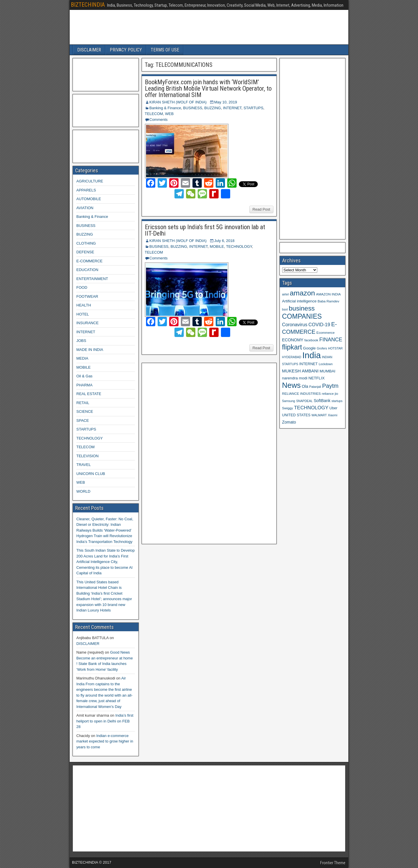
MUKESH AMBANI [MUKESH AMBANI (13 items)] (300, 371)
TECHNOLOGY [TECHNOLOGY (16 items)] (311, 408)
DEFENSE (85, 252)
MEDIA (82, 358)
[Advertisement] (188, 453)
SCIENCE (85, 411)
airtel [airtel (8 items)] (285, 294)
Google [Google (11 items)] (309, 348)
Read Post (261, 209)
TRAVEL (84, 465)
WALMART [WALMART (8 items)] (319, 415)
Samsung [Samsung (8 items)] (289, 401)
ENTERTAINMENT (92, 279)
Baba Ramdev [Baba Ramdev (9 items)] (328, 301)
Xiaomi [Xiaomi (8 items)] (333, 415)
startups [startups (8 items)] (337, 401)
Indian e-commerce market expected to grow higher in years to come (105, 741)
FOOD (82, 287)
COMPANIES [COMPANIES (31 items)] (302, 316)
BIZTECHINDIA (88, 5)
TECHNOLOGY (239, 246)
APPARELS (86, 190)
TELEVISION (88, 456)
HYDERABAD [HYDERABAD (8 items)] (292, 357)
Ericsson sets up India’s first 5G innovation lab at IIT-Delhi (205, 230)
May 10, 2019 (226, 102)
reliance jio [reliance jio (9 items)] (330, 393)
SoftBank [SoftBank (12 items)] (322, 401)
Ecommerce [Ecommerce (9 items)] (326, 332)
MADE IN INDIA (90, 350)
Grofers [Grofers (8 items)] (322, 348)
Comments (159, 120)
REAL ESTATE (89, 394)
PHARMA (84, 385)
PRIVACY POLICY (126, 50)
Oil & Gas (84, 376)
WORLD (83, 491)
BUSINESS (193, 108)
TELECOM (154, 114)
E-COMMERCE (89, 261)
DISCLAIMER (89, 50)
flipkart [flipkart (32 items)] (292, 347)
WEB (170, 114)
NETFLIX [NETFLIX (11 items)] (316, 378)
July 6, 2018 (224, 241)
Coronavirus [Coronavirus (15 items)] (295, 324)
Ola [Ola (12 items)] (305, 386)
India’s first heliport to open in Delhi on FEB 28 (105, 721)
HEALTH (84, 305)
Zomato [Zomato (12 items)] (289, 422)
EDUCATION (87, 270)
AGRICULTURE (90, 181)
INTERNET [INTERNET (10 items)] (308, 364)
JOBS (81, 341)
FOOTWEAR (87, 296)
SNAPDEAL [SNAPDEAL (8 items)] (304, 401)
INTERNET (232, 108)
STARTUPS (253, 108)
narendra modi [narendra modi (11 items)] (295, 378)
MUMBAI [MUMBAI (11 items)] (327, 371)
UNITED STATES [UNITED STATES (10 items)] (296, 415)
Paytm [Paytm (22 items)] (330, 386)
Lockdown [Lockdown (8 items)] (326, 364)
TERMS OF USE (165, 50)
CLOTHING (86, 243)
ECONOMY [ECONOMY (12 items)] (293, 340)
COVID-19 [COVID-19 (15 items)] (319, 324)
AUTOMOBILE (89, 199)
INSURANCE (88, 323)
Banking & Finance (165, 108)
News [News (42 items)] (291, 385)
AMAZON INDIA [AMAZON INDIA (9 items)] (328, 294)
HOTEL (83, 314)
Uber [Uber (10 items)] (333, 408)
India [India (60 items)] (311, 355)
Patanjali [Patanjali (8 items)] (315, 387)
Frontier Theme (333, 863)
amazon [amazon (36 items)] (302, 293)
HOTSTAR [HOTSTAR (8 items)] (335, 348)
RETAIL (83, 403)
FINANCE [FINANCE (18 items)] (331, 340)
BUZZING (213, 108)
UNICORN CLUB (91, 474)
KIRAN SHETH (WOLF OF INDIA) (178, 102)
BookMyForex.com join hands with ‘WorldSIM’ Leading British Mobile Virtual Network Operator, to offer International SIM (208, 88)
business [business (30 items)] (302, 308)
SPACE (83, 420)
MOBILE (217, 246)
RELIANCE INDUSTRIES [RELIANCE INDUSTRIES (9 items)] (301, 393)
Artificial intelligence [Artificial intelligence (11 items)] (299, 301)
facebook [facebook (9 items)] (311, 340)
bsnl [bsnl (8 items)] (285, 309)
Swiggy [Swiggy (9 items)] (288, 408)
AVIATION (85, 208)
